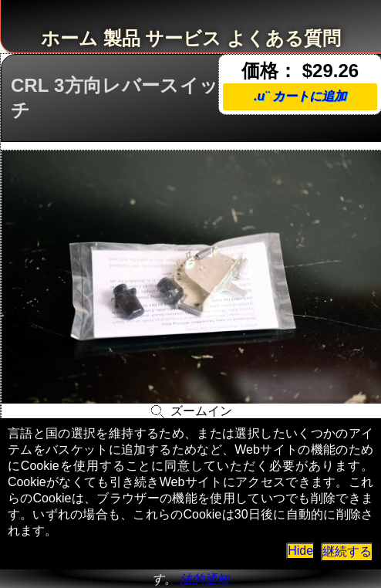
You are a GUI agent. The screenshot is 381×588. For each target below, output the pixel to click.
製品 (122, 38)
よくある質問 (284, 38)
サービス (183, 38)
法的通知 (204, 579)
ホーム (69, 38)
